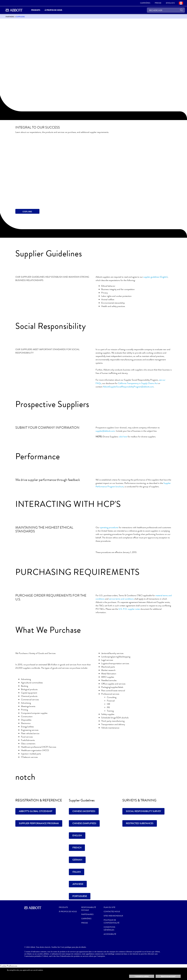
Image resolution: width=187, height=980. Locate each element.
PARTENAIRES (87, 914)
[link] (145, 3)
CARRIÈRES (86, 919)
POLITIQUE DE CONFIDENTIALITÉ (112, 921)
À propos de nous (68, 912)
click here (123, 437)
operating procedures (109, 527)
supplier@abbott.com (105, 431)
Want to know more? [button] (168, 976)
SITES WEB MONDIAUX (113, 916)
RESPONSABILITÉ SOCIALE (89, 909)
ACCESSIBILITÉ (110, 934)
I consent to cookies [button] (142, 976)
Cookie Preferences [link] (9, 966)
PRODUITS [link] (36, 10)
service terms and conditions (121, 599)
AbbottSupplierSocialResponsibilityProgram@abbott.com (128, 387)
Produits (63, 907)
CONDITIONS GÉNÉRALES (109, 929)
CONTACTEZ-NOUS (112, 912)
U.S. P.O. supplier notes (129, 609)
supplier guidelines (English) (155, 277)
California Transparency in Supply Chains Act (138, 383)
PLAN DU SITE (109, 907)
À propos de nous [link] (53, 10)
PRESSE (85, 923)
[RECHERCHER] (166, 10)
